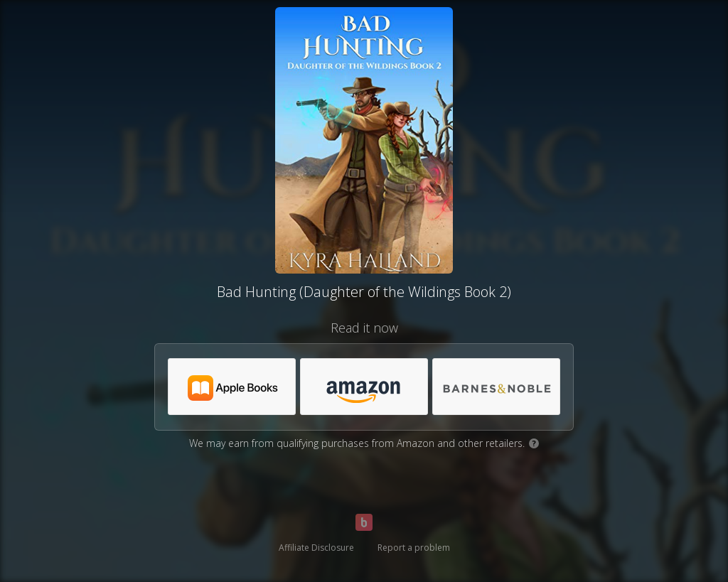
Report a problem (414, 548)
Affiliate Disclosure (316, 548)
